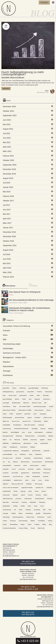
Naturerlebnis (8, 366)
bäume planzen (39, 410)
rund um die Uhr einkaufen (11, 488)
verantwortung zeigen (40, 406)
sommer (30, 495)
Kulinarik (6, 331)
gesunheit (27, 414)
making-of (41, 425)
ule (16, 454)
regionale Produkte (27, 488)
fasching (38, 495)
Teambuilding (14, 524)
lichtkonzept (47, 469)
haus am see (16, 421)
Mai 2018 (7, 192)
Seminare (13, 521)
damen (50, 440)
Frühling (37, 524)
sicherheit (31, 469)
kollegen (33, 447)
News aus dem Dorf (17, 484)
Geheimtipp (6, 517)
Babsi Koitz (41, 528)
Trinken (5, 521)
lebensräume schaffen (25, 410)
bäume (49, 410)
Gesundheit (31, 392)
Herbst (16, 491)
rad (10, 440)
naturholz (46, 477)
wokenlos (18, 458)
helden (46, 421)
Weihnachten (47, 513)
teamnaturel (24, 447)
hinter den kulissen (30, 425)
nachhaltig (34, 429)
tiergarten (37, 399)
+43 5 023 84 (28, 641)
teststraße (6, 469)
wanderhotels (7, 491)
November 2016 (9, 236)
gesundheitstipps (33, 388)
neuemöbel (15, 473)
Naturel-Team (30, 517)
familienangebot (7, 418)
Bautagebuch (25, 451)
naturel (23, 495)
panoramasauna (37, 462)
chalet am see (47, 418)
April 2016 (7, 268)
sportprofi (19, 414)
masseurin (17, 465)
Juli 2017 (7, 205)
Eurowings (37, 510)
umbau (5, 447)
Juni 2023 (7, 120)
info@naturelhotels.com (11, 556)
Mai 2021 (7, 142)
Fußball (13, 513)
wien (30, 399)
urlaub (5, 414)
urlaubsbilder (6, 425)
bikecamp (17, 440)
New (50, 510)
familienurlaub (16, 403)
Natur (15, 406)
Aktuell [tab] (33, 285)
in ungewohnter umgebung (11, 451)
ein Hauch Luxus (8, 458)
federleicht (38, 454)
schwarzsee (6, 495)
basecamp (34, 440)
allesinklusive (27, 443)
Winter (21, 510)
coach (35, 414)
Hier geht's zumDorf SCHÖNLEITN (28, 563)
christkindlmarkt (39, 499)
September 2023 (10, 115)
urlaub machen (34, 465)
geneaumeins (20, 392)
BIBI (25, 303)
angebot (42, 440)
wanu (23, 432)
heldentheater (36, 473)
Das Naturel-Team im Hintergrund (25, 292)
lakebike (25, 440)
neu (4, 462)
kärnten (17, 399)
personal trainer (20, 418)
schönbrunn (46, 399)
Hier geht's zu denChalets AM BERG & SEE (28, 588)
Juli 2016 (7, 254)
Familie (23, 506)
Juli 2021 (7, 133)
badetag (51, 429)
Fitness (14, 388)
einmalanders (17, 425)
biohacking (45, 388)
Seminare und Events (12, 353)
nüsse (30, 432)
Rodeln (23, 524)
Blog (50, 524)
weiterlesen (6, 89)
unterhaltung (6, 406)
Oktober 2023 (8, 111)
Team (36, 443)
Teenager (7, 371)
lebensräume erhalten (9, 410)
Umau (33, 480)
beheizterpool (49, 462)
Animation (37, 418)
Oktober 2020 (8, 160)
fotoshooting (37, 421)
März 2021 (7, 151)
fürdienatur (19, 436)
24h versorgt (38, 484)
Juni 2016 (7, 259)
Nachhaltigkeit (15, 432)
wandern (48, 458)
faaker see (6, 421)
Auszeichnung (7, 510)
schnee (44, 491)
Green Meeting (23, 521)
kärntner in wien (37, 403)
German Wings (23, 528)
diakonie (5, 432)
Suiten (27, 480)
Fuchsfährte (41, 521)
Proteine (39, 392)
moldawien (49, 432)
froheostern (47, 473)
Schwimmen (41, 517)
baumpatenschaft (8, 436)
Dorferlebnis (13, 303)
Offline (44, 524)
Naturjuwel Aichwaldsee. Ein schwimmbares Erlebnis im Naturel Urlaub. (30, 309)
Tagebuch (6, 484)
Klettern (33, 521)
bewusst (43, 429)
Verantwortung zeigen (12, 344)
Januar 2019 (8, 187)
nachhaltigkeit (7, 480)
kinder (24, 399)
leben (38, 395)
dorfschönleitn (36, 451)
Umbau (47, 480)
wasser (32, 395)
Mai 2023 (7, 124)
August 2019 (8, 178)
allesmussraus (25, 462)
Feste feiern (15, 502)
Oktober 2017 (8, 201)
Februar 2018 (8, 196)
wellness (15, 462)
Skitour (21, 513)
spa (9, 462)
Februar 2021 (8, 156)
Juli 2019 (7, 183)
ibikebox (51, 436)
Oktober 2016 (8, 241)
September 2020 (10, 165)
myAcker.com (39, 488)
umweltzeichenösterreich (21, 429)
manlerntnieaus (38, 458)
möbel (28, 477)
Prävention (42, 502)
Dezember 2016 (9, 232)
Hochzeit (24, 502)
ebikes (5, 440)
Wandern (7, 362)
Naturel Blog (9, 9)
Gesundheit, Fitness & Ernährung (13, 77)
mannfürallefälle (7, 454)
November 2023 (9, 106)
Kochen (50, 521)
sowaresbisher (7, 465)
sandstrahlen (36, 477)
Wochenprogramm (18, 517)
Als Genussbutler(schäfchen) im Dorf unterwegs (31, 300)
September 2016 (10, 245)
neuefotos (6, 473)
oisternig (23, 491)
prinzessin (18, 499)
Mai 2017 (7, 214)
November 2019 (9, 174)
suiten (30, 454)
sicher (25, 465)
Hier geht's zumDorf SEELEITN (28, 613)
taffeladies (6, 443)
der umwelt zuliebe (25, 406)
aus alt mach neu (18, 477)
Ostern (30, 524)
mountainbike (41, 436)
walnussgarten (39, 432)
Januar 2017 (8, 228)
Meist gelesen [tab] (9, 285)
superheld (46, 451)
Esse (4, 395)
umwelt (51, 406)
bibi (45, 403)
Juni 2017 (7, 210)
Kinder (11, 414)
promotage (6, 403)
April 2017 (7, 219)
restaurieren (6, 477)
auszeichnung (7, 429)
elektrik (39, 469)
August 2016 (8, 250)
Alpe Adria (6, 502)
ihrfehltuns (23, 454)
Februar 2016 (8, 277)
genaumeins (23, 395)
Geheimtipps (18, 313)
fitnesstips (46, 395)
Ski (15, 510)
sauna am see (27, 421)
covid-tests (22, 469)
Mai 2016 (7, 263)
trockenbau (27, 458)
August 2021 (8, 129)
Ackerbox (49, 488)
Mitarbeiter (33, 502)
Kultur (29, 506)
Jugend (29, 418)
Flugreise (28, 510)
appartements (25, 473)
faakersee (26, 403)
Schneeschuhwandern (9, 528)
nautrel (44, 465)
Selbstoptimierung (8, 392)
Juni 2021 (7, 138)
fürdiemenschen (30, 436)
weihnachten (28, 499)
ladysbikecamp (16, 443)
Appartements (18, 480)
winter (30, 491)
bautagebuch (13, 447)
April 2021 (7, 147)
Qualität (38, 513)
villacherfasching (8, 499)
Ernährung (22, 388)
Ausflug (15, 506)
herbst (37, 491)
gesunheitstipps (7, 399)
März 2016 (7, 272)
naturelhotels (44, 443)
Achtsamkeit (48, 392)
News (11, 295)
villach (45, 495)
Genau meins (13, 395)
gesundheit (6, 388)
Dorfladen (29, 484)
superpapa (43, 414)
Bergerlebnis (6, 506)
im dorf (14, 469)
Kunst (42, 506)
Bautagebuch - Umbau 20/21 (15, 357)
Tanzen (33, 528)
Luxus (40, 480)
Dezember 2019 (9, 169)
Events (5, 524)
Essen (49, 517)
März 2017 (7, 223)
